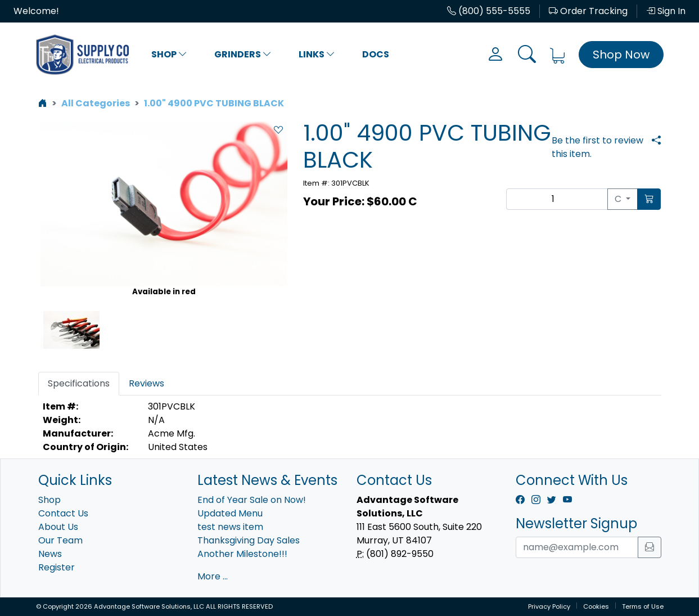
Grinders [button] (243, 54)
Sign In (666, 11)
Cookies (596, 606)
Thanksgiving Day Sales (249, 540)
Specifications (79, 383)
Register (57, 567)
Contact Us (63, 513)
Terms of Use (643, 606)
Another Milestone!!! (242, 554)
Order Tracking (588, 11)
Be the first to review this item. (597, 147)
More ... (213, 576)
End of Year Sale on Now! (252, 500)
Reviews (146, 383)
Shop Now (621, 55)
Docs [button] (376, 54)
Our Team (60, 540)
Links (317, 54)
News (50, 554)
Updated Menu (230, 513)
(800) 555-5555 (489, 11)
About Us (58, 527)
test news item (230, 527)
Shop (169, 54)
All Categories (96, 103)
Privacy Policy (549, 606)
